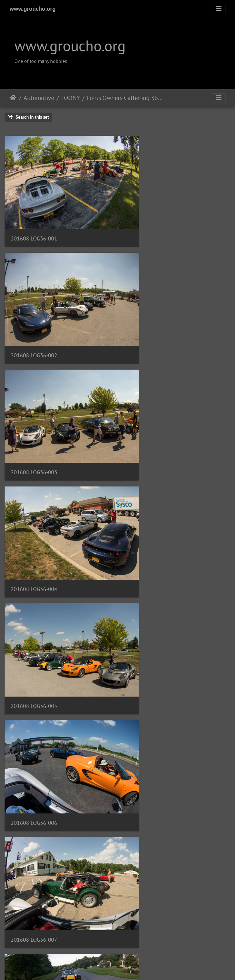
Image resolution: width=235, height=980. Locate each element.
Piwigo (130, 967)
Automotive (39, 98)
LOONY (71, 98)
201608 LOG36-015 (151, 814)
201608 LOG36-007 (34, 517)
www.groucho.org (33, 9)
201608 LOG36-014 (34, 814)
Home (13, 98)
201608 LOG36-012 (34, 715)
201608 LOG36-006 (151, 418)
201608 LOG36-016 (34, 912)
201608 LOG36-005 (34, 418)
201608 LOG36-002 (151, 220)
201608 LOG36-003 (34, 319)
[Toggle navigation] (219, 9)
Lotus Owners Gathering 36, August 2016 (125, 98)
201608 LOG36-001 (34, 220)
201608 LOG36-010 (34, 616)
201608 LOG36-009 (151, 517)
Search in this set (28, 117)
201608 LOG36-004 (151, 319)
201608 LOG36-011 (151, 616)
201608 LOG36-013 (151, 715)
